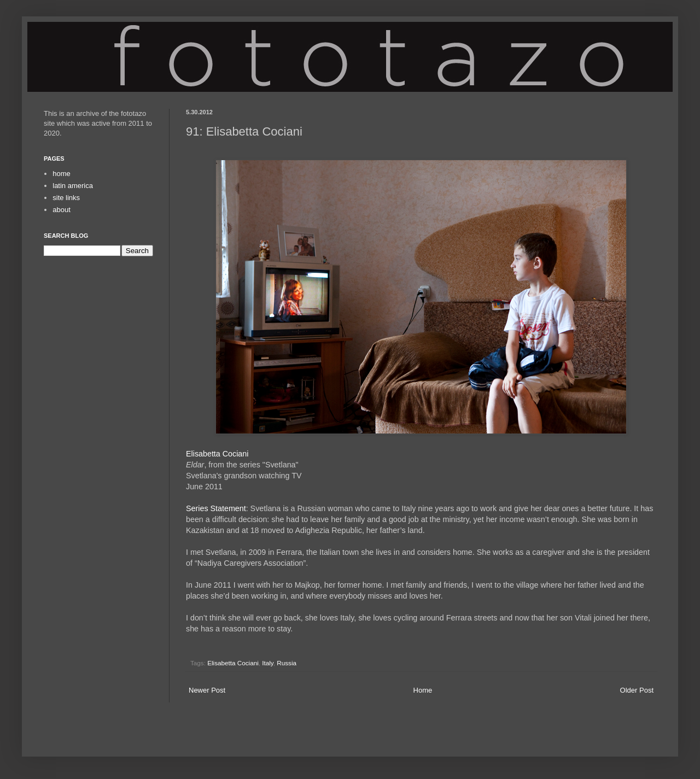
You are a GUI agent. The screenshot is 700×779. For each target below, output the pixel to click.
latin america (73, 186)
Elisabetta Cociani (217, 454)
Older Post (637, 690)
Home (423, 690)
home (62, 174)
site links (66, 198)
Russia (287, 663)
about (62, 210)
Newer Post (207, 690)
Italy (268, 663)
